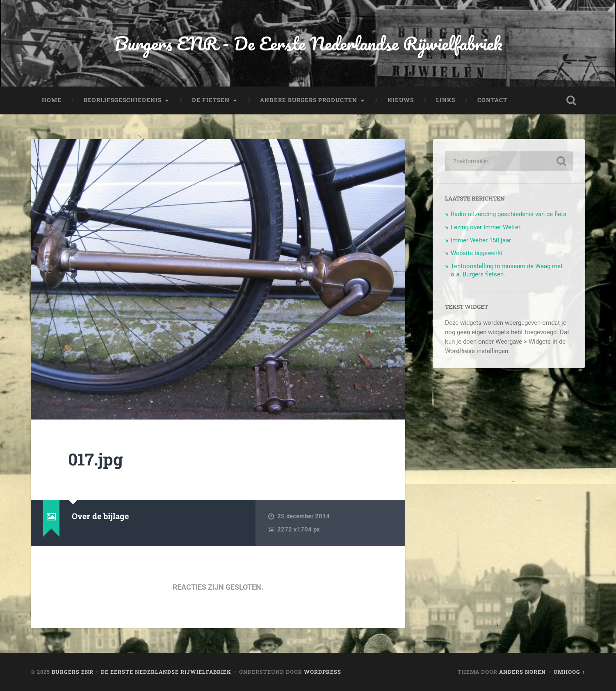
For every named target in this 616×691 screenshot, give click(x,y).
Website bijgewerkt (477, 253)
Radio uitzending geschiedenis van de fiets (509, 214)
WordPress (323, 672)
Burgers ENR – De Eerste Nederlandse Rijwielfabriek (141, 672)
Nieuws (401, 100)
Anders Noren (522, 672)
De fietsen (211, 100)
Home (52, 100)
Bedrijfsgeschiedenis (123, 100)
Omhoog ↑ (569, 672)
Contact (492, 100)
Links (446, 100)
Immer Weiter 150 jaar (481, 240)
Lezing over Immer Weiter (486, 227)
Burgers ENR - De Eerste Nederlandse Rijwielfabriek (308, 43)
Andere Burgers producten (309, 100)
